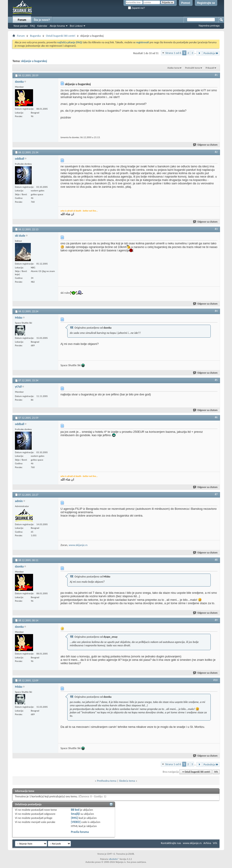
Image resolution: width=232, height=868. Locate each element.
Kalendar (42, 26)
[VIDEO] (76, 822)
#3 (216, 229)
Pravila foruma (80, 832)
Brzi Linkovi (76, 26)
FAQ (32, 26)
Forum (22, 20)
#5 (216, 380)
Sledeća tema (127, 781)
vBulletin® (114, 859)
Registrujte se (206, 3)
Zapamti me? (136, 8)
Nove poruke (21, 26)
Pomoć (186, 3)
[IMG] (75, 818)
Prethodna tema (107, 781)
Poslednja (211, 53)
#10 (215, 680)
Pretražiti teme (193, 68)
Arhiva (207, 843)
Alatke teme (174, 68)
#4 (216, 311)
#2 (216, 152)
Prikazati (210, 68)
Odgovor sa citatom (205, 145)
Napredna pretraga (209, 26)
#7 (216, 494)
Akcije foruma (57, 26)
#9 (216, 620)
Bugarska (35, 36)
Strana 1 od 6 (173, 53)
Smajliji (75, 814)
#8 (216, 560)
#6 (216, 417)
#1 (216, 75)
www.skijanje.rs (78, 545)
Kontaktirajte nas (171, 843)
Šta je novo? (42, 20)
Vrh (216, 772)
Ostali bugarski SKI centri (61, 36)
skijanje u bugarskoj (34, 61)
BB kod (75, 810)
